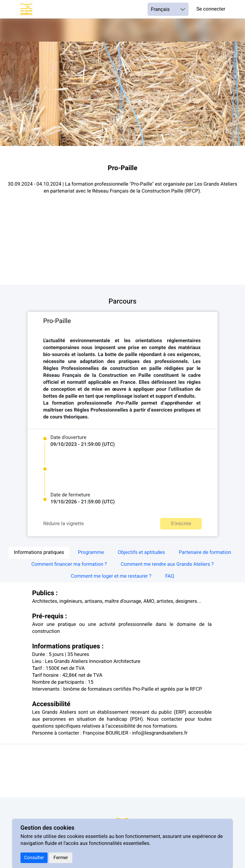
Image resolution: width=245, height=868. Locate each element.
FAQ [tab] (170, 576)
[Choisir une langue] (168, 9)
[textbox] (123, 379)
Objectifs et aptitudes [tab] (141, 553)
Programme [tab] (91, 553)
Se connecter (211, 9)
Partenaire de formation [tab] (205, 553)
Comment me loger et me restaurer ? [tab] (111, 576)
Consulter (34, 858)
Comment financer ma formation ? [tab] (69, 564)
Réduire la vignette (64, 524)
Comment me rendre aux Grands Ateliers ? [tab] (167, 564)
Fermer (61, 858)
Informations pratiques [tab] (39, 553)
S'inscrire (181, 524)
